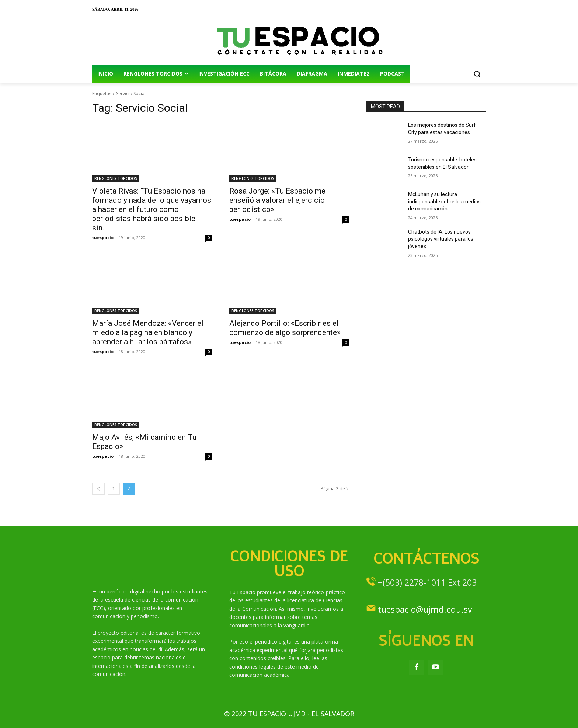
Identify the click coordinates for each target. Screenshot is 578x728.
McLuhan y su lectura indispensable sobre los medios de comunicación (444, 201)
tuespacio (103, 238)
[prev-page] (98, 489)
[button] (477, 74)
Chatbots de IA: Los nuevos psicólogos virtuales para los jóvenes (441, 239)
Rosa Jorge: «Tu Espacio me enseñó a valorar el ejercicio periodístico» (277, 200)
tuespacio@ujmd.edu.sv (425, 609)
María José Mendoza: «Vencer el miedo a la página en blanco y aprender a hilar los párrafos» (148, 332)
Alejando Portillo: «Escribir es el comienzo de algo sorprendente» (285, 328)
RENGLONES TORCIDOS (116, 178)
